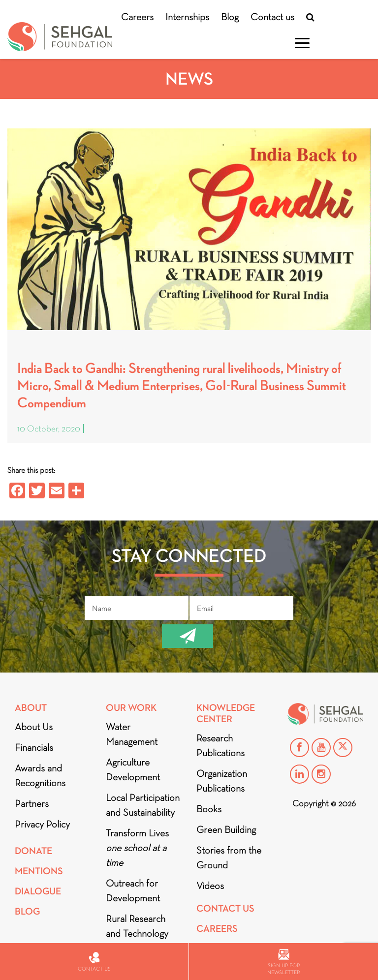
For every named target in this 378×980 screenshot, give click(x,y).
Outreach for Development (133, 890)
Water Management (132, 734)
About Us (34, 727)
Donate (33, 851)
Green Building (226, 829)
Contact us (272, 17)
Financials (34, 747)
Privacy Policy (42, 824)
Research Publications (220, 745)
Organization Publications (222, 781)
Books (209, 809)
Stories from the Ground (229, 857)
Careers (137, 17)
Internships (187, 17)
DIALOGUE (38, 891)
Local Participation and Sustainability (143, 805)
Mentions (39, 871)
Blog (230, 17)
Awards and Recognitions (40, 775)
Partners (32, 803)
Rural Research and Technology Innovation (137, 933)
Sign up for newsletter (283, 962)
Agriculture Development (133, 769)
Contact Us (225, 908)
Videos (210, 886)
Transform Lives (137, 848)
